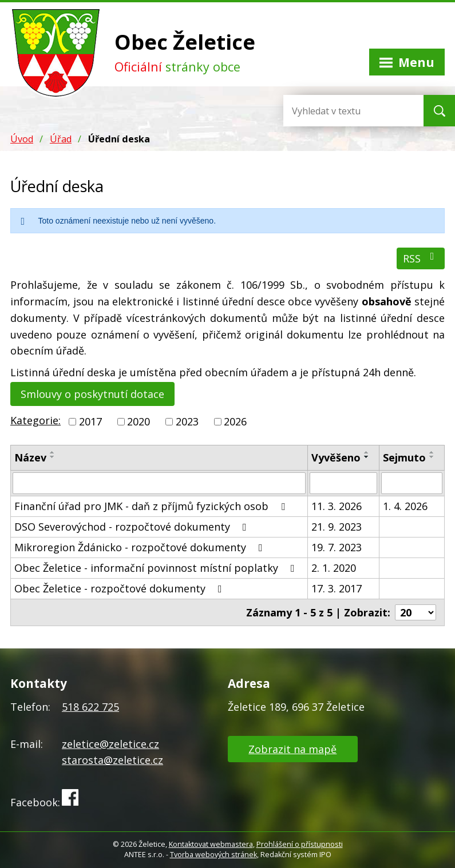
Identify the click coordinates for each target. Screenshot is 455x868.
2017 (90, 421)
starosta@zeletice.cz (112, 760)
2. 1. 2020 (334, 568)
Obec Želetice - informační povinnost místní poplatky (157, 568)
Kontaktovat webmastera (211, 844)
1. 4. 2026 (405, 506)
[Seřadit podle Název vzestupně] (53, 452)
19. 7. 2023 (337, 547)
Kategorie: (35, 420)
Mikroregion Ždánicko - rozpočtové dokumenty (141, 547)
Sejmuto (404, 457)
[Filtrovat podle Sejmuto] (412, 483)
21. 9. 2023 (337, 527)
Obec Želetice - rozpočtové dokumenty (120, 588)
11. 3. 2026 (337, 506)
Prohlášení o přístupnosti (300, 844)
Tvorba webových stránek (213, 855)
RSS (421, 258)
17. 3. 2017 (337, 588)
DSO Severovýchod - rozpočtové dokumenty (133, 527)
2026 (235, 421)
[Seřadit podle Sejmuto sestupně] (432, 457)
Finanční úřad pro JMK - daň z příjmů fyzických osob (152, 506)
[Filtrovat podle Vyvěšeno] (343, 483)
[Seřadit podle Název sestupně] (53, 457)
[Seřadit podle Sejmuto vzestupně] (432, 452)
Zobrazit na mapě (292, 749)
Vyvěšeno (336, 457)
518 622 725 (90, 707)
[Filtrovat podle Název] (159, 483)
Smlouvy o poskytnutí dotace (92, 394)
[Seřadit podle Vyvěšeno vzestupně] (367, 452)
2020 (139, 421)
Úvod (22, 139)
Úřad (61, 139)
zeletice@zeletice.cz (110, 744)
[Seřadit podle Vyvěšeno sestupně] (367, 457)
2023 (187, 421)
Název (30, 457)
